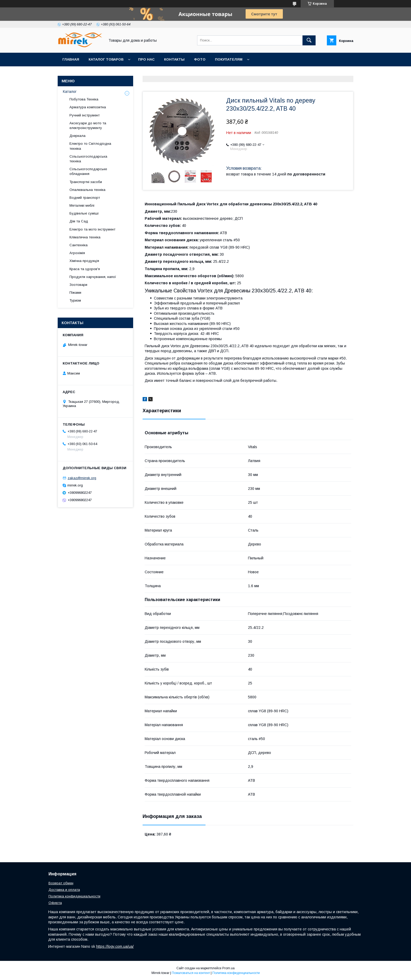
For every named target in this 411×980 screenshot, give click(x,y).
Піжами (75, 293)
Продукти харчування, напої (93, 277)
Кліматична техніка (85, 237)
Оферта (55, 903)
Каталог (70, 92)
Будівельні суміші (84, 213)
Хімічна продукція (84, 261)
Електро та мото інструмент (92, 229)
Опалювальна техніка (87, 190)
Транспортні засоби (86, 182)
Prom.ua (228, 968)
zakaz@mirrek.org (82, 478)
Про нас (146, 59)
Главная (71, 59)
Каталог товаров (106, 59)
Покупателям (229, 59)
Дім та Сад (79, 221)
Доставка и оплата (64, 890)
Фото (200, 59)
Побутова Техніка (84, 99)
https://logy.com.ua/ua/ (115, 946)
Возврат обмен (61, 883)
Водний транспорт (85, 198)
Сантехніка (79, 245)
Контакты (174, 59)
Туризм (75, 300)
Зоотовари (78, 285)
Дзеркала (77, 136)
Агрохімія (77, 253)
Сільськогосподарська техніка (88, 159)
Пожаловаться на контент (191, 973)
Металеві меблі (82, 205)
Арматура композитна (88, 107)
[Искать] (309, 40)
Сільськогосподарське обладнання (88, 171)
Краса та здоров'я (85, 269)
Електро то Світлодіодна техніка (90, 146)
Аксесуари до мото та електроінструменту (88, 125)
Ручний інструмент (85, 115)
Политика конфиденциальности (74, 896)
